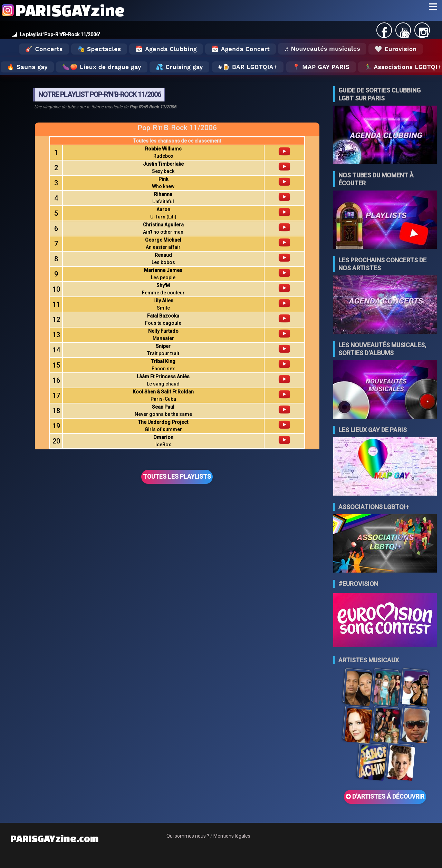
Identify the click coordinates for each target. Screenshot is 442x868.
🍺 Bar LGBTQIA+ (250, 67)
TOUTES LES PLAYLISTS (177, 477)
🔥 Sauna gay (27, 67)
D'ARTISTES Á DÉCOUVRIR (385, 797)
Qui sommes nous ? (188, 836)
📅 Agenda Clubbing (166, 49)
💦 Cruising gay (179, 67)
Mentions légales (232, 836)
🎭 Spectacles (99, 49)
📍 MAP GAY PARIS (321, 67)
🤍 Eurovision (396, 49)
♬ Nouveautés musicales (322, 49)
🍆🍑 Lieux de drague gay (102, 67)
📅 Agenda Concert (241, 49)
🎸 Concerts (44, 49)
